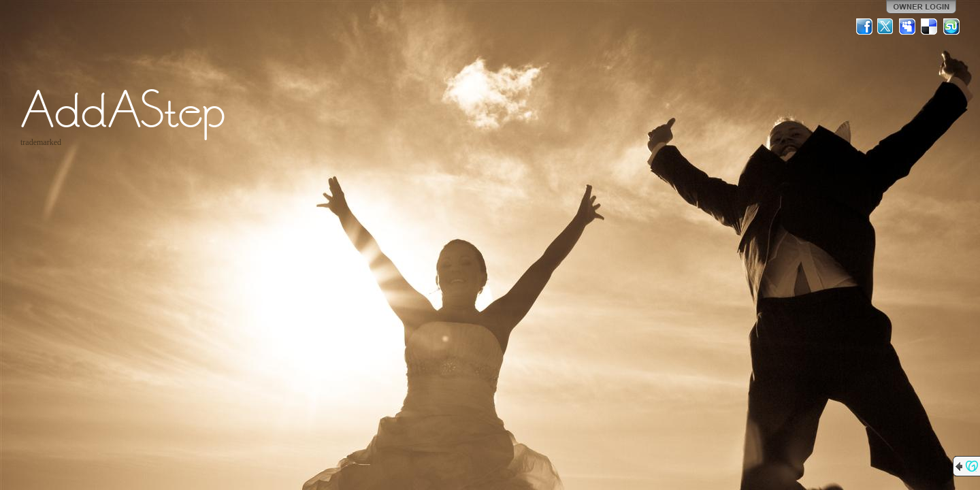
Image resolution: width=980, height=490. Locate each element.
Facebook (864, 27)
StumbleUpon (951, 27)
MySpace (908, 27)
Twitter (886, 27)
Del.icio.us (930, 27)
